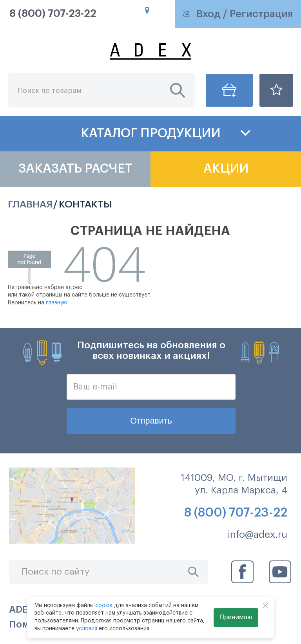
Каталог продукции (150, 133)
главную (57, 303)
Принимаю (236, 617)
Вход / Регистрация (238, 14)
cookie (104, 606)
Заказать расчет (75, 169)
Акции (226, 169)
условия (87, 629)
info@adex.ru (257, 535)
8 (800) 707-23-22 (53, 14)
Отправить (151, 421)
